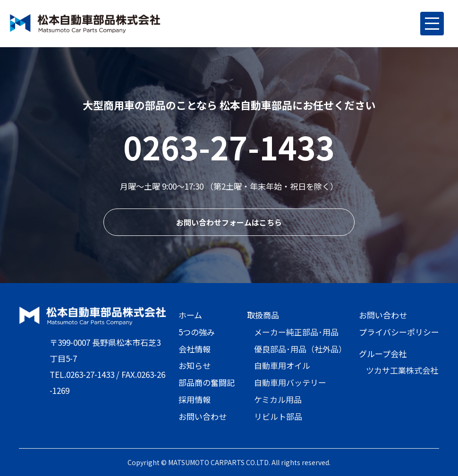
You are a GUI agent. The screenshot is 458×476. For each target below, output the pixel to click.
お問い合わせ (203, 416)
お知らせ (195, 365)
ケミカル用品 (278, 399)
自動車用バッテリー (290, 382)
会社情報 (195, 349)
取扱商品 (263, 315)
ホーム (190, 315)
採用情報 (195, 399)
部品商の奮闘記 (207, 382)
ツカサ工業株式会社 (402, 370)
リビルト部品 (278, 416)
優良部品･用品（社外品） (300, 349)
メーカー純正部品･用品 (296, 332)
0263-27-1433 (229, 146)
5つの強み (197, 332)
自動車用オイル (282, 365)
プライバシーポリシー (399, 332)
